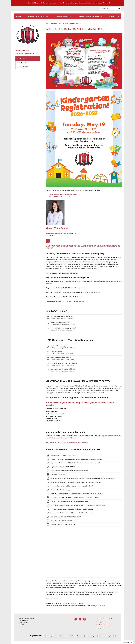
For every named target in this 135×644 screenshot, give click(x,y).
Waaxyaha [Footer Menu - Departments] (100, 622)
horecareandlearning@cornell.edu (77, 442)
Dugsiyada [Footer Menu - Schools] (100, 628)
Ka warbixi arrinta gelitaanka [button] (107, 636)
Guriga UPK (21, 58)
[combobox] (127, 642)
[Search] (119, 8)
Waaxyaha (54, 23)
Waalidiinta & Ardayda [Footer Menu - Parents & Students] (104, 625)
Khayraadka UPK (23, 67)
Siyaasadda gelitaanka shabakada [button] (54, 636)
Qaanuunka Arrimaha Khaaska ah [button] (75, 636)
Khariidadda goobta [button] (91, 636)
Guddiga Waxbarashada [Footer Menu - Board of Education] (104, 619)
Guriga (48, 23)
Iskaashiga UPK (22, 63)
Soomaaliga (126, 642)
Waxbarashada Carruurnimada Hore (69, 23)
